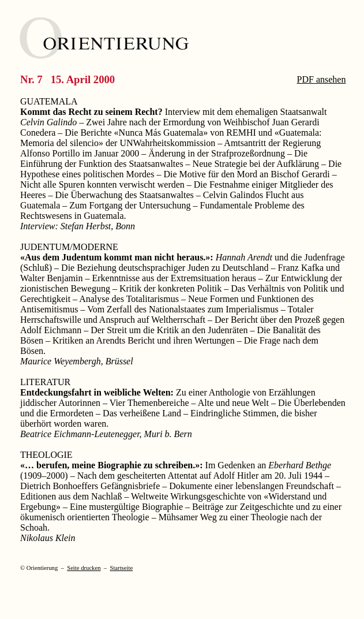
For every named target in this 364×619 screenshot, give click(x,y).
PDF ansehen (322, 79)
